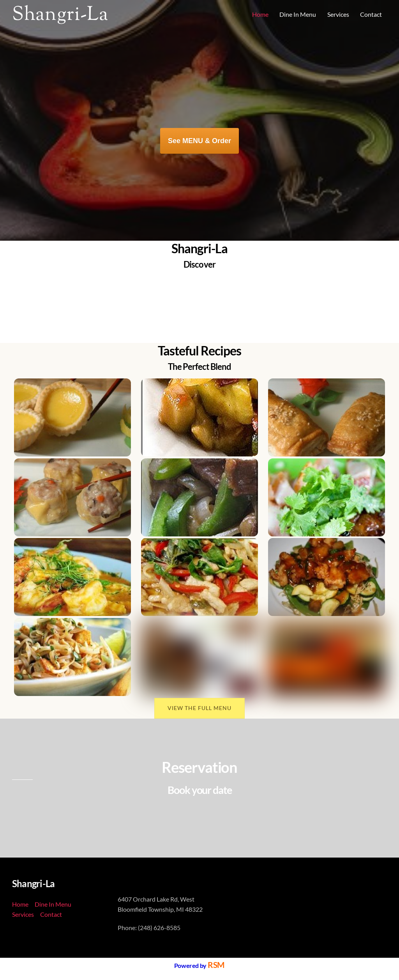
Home (260, 14)
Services (338, 14)
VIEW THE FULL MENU (199, 708)
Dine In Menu (298, 14)
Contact (371, 14)
